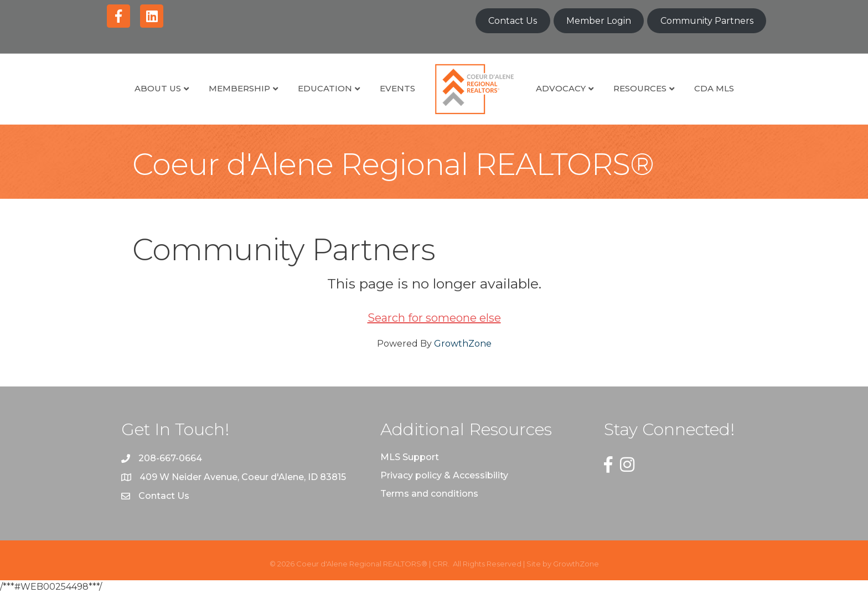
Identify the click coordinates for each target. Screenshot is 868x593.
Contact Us (513, 21)
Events (397, 88)
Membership (239, 88)
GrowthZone (463, 344)
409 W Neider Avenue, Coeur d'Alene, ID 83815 (243, 477)
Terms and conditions (429, 494)
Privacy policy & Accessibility (444, 475)
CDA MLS (714, 88)
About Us (158, 88)
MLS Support (410, 457)
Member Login (599, 21)
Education (325, 88)
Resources (640, 88)
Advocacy (561, 88)
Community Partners (707, 21)
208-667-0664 (170, 458)
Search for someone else (434, 318)
